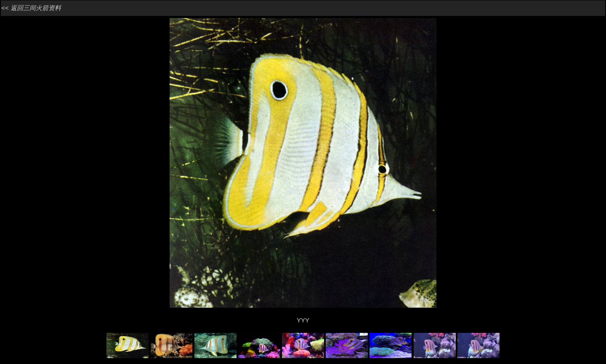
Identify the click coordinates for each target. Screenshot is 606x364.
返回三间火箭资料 (36, 8)
